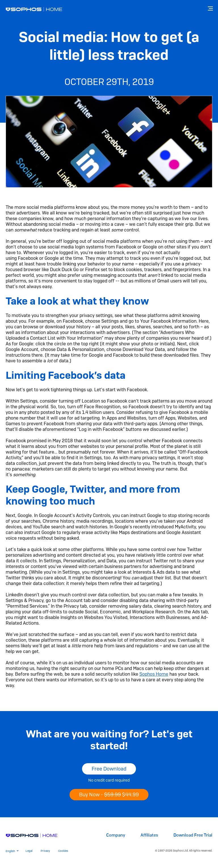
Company (116, 835)
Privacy (45, 851)
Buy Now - (109, 794)
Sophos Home (154, 674)
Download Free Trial (193, 835)
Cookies (63, 851)
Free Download (109, 769)
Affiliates (149, 835)
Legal (29, 851)
